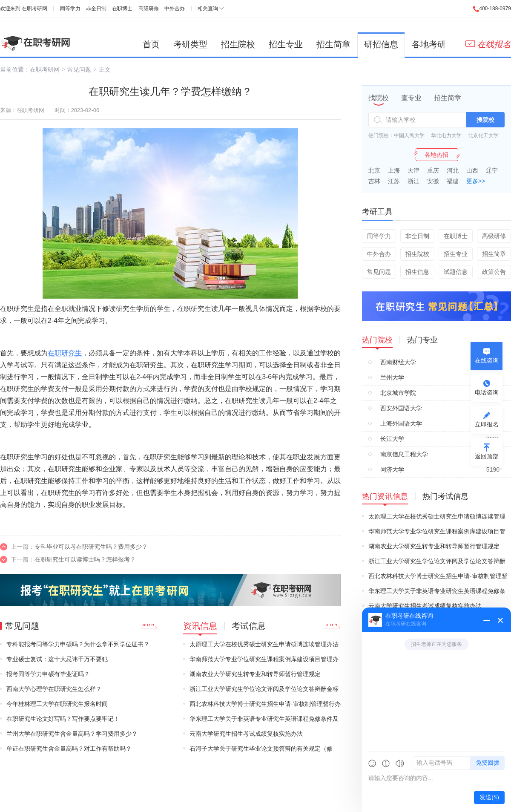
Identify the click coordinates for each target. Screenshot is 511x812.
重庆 (433, 170)
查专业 (411, 98)
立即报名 (487, 424)
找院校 (379, 98)
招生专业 (286, 44)
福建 (453, 181)
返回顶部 (487, 456)
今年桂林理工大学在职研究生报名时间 (57, 704)
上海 (394, 170)
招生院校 (238, 44)
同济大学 (392, 469)
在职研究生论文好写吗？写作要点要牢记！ (63, 719)
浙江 (413, 181)
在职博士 (122, 9)
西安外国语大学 (401, 408)
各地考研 (429, 44)
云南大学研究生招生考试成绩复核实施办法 (246, 734)
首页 (151, 44)
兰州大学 (392, 377)
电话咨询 (487, 392)
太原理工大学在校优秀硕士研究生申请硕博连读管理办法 (264, 644)
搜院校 (485, 120)
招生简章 (333, 44)
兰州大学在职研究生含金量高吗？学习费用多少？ (72, 734)
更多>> (476, 181)
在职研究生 (65, 353)
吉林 (374, 181)
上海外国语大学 (401, 423)
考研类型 (190, 44)
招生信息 (417, 272)
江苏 (394, 181)
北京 (374, 170)
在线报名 (488, 44)
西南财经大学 (398, 362)
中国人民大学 (409, 135)
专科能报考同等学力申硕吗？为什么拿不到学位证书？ (78, 644)
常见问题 (79, 69)
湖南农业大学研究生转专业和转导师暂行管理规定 (255, 674)
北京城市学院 (398, 393)
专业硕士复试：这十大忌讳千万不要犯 (57, 659)
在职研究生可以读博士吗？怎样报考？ (85, 559)
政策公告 (494, 272)
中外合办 (175, 9)
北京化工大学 (483, 135)
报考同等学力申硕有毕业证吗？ (48, 674)
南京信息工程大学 (404, 454)
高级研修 (149, 9)
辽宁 (492, 170)
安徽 (433, 181)
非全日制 (96, 9)
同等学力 (70, 9)
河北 (453, 170)
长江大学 (392, 439)
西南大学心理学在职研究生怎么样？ (54, 689)
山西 (472, 170)
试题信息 (456, 272)
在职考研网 (34, 9)
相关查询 (208, 9)
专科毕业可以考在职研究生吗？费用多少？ (91, 547)
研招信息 (381, 44)
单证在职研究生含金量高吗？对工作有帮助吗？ (69, 749)
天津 (413, 170)
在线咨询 (487, 360)
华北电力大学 (446, 135)
